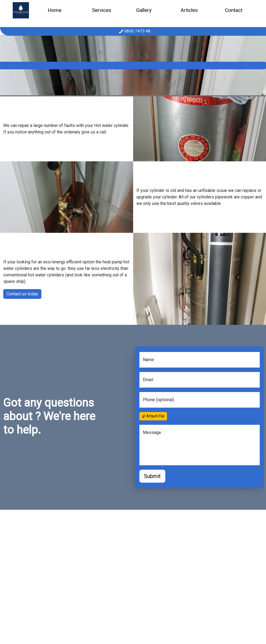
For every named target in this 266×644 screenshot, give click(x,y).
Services (102, 10)
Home (55, 10)
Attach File (153, 416)
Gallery (144, 10)
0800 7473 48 (137, 31)
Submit (152, 476)
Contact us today (22, 294)
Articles (189, 10)
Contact (234, 10)
